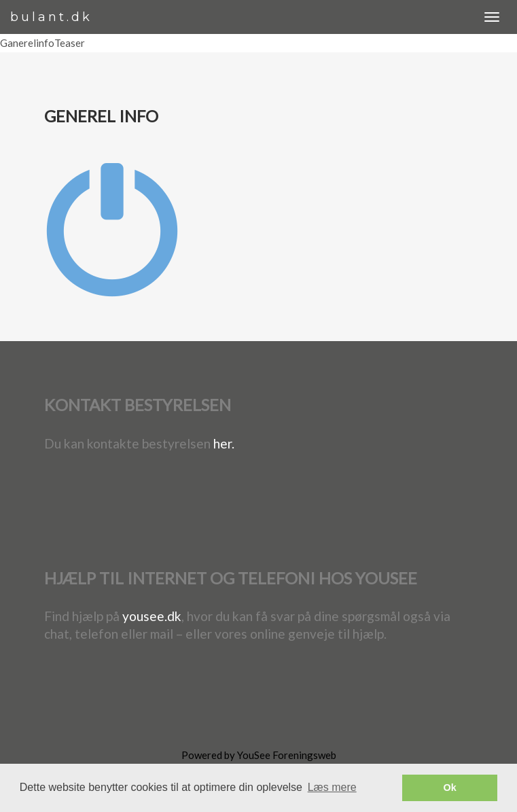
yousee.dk (152, 616)
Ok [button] (450, 788)
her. (224, 443)
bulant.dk (51, 17)
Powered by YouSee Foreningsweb (259, 755)
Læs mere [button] (332, 787)
